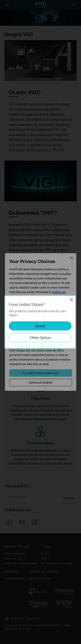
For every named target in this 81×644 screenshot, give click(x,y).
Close (71, 300)
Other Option (40, 338)
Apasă (40, 326)
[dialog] (40, 322)
